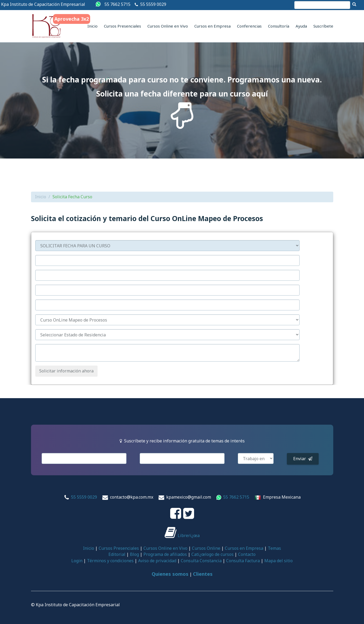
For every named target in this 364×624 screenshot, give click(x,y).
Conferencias (249, 26)
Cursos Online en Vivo (168, 26)
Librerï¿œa (182, 535)
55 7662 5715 (117, 4)
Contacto (247, 554)
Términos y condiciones (110, 561)
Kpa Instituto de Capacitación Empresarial (43, 4)
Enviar (303, 459)
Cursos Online (206, 548)
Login (77, 561)
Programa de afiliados (165, 554)
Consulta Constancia (201, 561)
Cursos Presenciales (122, 26)
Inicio (93, 26)
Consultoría (279, 26)
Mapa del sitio (279, 561)
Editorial (117, 554)
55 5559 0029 (153, 4)
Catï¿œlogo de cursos (212, 554)
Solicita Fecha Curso (72, 197)
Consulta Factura (243, 561)
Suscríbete (323, 26)
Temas (274, 548)
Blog (134, 554)
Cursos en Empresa (212, 26)
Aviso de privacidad (157, 561)
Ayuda (301, 26)
